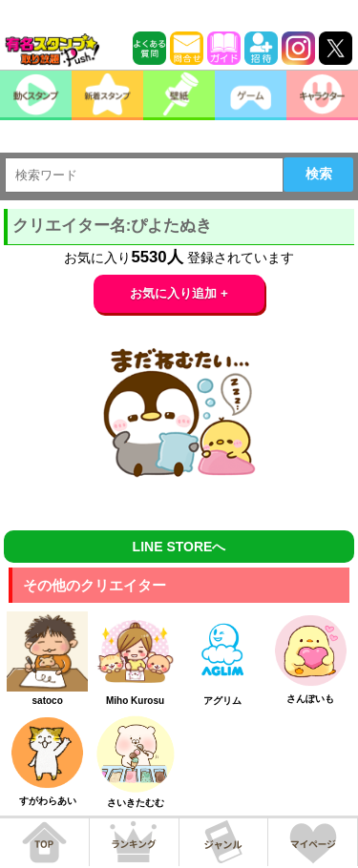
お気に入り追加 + (179, 293)
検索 (319, 174)
